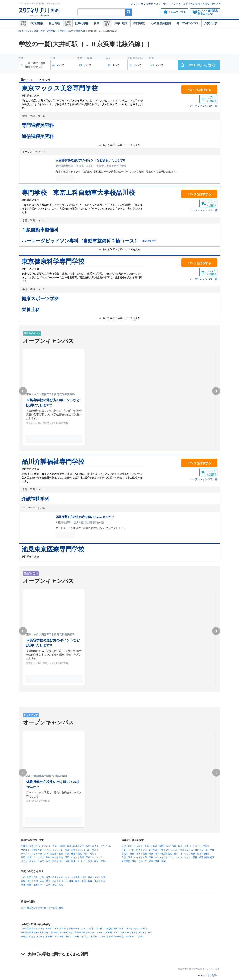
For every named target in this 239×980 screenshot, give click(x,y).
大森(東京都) (111, 929)
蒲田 (122, 929)
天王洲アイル (112, 932)
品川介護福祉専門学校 (53, 462)
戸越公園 (59, 936)
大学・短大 (121, 23)
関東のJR (81, 31)
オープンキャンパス (188, 23)
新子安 (144, 929)
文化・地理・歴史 (29, 877)
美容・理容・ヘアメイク (91, 857)
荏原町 (76, 936)
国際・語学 (72, 846)
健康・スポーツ (79, 861)
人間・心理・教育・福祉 (45, 881)
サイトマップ (171, 4)
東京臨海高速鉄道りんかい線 (35, 932)
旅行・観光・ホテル (181, 846)
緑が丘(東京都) (116, 936)
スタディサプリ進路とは (145, 4)
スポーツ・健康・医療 (69, 881)
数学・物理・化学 (90, 881)
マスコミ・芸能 (28, 850)
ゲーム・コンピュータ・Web (35, 854)
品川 (91, 929)
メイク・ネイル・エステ (32, 861)
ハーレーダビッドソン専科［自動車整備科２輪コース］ (80, 241)
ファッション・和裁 (87, 850)
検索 (129, 12)
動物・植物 (51, 857)
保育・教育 (51, 861)
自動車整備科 (149, 241)
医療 (67, 861)
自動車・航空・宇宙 (60, 854)
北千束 (94, 936)
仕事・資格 (82, 23)
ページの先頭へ (210, 975)
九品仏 (140, 936)
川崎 (129, 929)
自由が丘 (130, 936)
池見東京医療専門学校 (53, 549)
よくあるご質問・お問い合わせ (200, 4)
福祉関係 (210, 857)
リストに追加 (212, 99)
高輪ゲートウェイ (78, 929)
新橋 (40, 929)
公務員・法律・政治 (30, 846)
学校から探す (67, 31)
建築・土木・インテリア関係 (181, 854)
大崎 (149, 932)
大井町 (99, 929)
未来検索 (37, 23)
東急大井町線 (27, 936)
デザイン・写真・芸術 (65, 850)
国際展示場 (80, 932)
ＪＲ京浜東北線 (28, 929)
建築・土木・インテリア (32, 857)
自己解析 (55, 23)
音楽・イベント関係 (131, 850)
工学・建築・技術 (55, 885)
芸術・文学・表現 (96, 877)
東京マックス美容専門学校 (60, 88)
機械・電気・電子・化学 (83, 854)
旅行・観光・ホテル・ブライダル (95, 846)
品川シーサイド (128, 932)
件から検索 (201, 65)
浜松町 (49, 929)
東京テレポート (95, 932)
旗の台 (85, 936)
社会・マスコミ (66, 877)
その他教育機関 (161, 23)
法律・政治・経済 (48, 877)
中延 (68, 936)
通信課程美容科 (38, 136)
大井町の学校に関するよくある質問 (58, 954)
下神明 (49, 936)
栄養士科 (31, 310)
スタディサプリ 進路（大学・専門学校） (38, 31)
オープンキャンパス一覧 (204, 106)
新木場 (54, 932)
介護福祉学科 (35, 499)
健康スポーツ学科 (40, 299)
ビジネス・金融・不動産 (53, 846)
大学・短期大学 (28, 908)
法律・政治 (127, 846)
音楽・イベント (45, 850)
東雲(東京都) (66, 932)
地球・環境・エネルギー (32, 885)
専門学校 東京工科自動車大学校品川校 (78, 193)
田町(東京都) (60, 929)
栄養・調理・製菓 (96, 861)
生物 (103, 881)
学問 (97, 23)
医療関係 (126, 861)
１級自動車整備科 (40, 230)
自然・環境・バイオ (68, 857)
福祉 (61, 861)
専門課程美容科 (38, 125)
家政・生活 (26, 881)
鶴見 (136, 929)
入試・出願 (211, 23)
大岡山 (103, 936)
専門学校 (139, 23)
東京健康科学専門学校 (53, 261)
